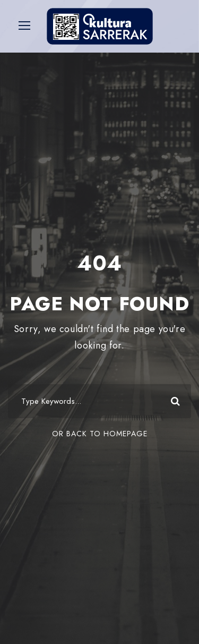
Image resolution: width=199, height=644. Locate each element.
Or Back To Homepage (100, 434)
